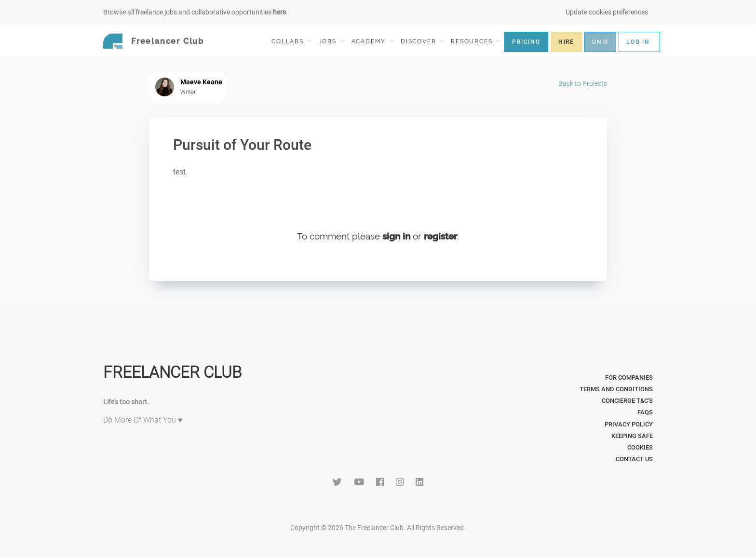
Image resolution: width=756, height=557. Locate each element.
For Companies (629, 378)
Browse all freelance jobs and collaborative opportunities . (196, 12)
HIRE (566, 42)
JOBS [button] (332, 41)
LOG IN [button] (638, 42)
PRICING (526, 42)
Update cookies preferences (607, 12)
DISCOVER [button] (422, 41)
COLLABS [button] (291, 41)
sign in (396, 236)
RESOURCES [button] (476, 41)
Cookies (640, 447)
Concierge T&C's (627, 401)
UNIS (600, 42)
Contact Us (634, 459)
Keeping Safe (632, 436)
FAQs (645, 412)
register (440, 236)
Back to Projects (583, 83)
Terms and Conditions (616, 389)
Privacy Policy (629, 424)
